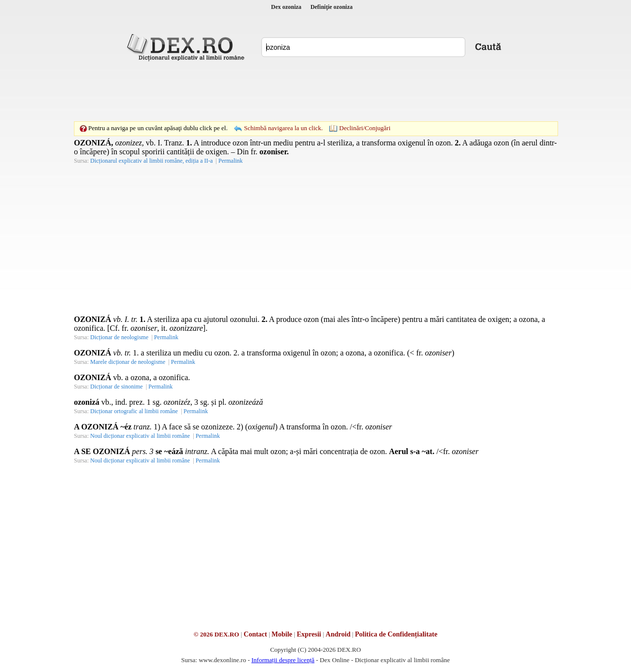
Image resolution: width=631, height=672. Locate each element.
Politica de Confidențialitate (396, 634)
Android (338, 634)
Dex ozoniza (286, 7)
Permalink (230, 161)
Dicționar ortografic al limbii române (134, 411)
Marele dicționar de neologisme (128, 362)
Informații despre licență (283, 660)
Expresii (309, 634)
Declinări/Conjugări (365, 128)
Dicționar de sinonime (117, 387)
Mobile (282, 634)
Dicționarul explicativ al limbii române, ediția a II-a (152, 161)
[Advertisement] (315, 91)
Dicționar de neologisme (119, 337)
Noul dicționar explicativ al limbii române (140, 436)
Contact (255, 634)
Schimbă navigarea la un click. (283, 128)
